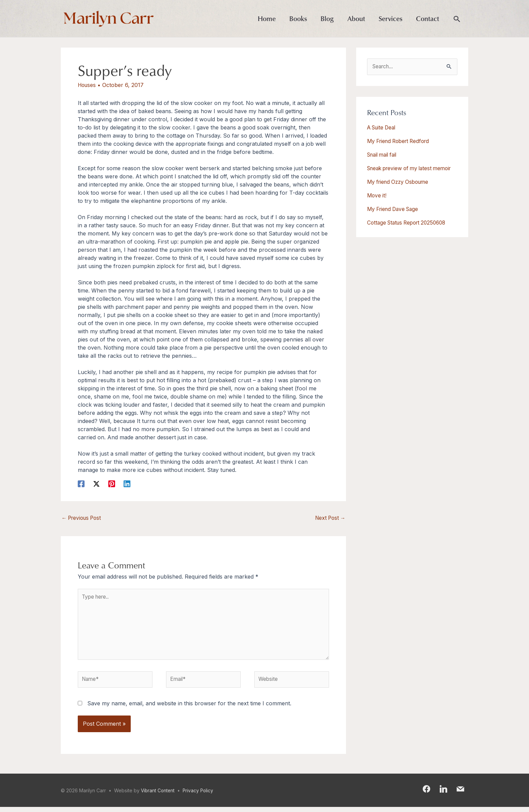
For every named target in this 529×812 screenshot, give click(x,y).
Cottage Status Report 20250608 (409, 231)
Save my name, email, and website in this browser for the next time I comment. (189, 708)
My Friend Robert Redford (401, 142)
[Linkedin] (127, 484)
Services (390, 19)
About (356, 19)
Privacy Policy (200, 796)
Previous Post (83, 519)
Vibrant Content (158, 796)
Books (298, 19)
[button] (457, 19)
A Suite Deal (383, 128)
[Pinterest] (112, 484)
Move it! (377, 204)
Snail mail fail (384, 155)
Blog (327, 19)
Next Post (329, 519)
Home (267, 19)
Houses (88, 86)
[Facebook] (81, 484)
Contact (427, 19)
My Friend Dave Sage (395, 217)
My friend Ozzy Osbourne (401, 190)
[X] (96, 484)
